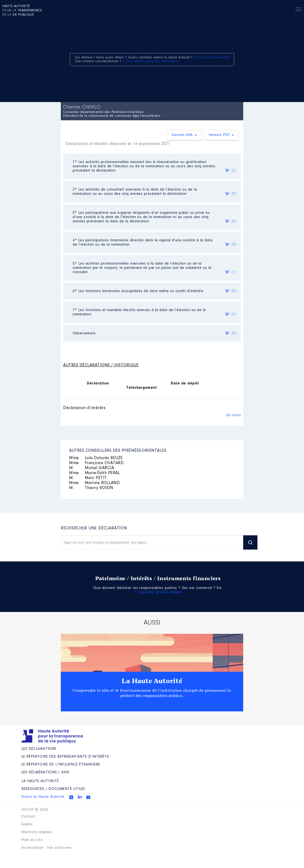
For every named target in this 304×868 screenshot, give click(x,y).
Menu (299, 10)
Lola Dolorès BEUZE (96, 458)
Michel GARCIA (92, 468)
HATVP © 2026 (35, 810)
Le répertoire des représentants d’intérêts (65, 757)
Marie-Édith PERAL (95, 473)
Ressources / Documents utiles (53, 789)
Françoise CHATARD (96, 463)
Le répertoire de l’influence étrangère (61, 765)
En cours (234, 415)
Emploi (27, 824)
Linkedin (80, 797)
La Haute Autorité (152, 681)
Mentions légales (37, 832)
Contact (28, 817)
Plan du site (32, 840)
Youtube (88, 797)
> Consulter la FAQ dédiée (158, 592)
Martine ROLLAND (94, 483)
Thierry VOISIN (91, 488)
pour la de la (22, 11)
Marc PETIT (88, 478)
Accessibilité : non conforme (46, 848)
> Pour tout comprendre (212, 58)
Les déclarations (39, 749)
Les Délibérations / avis (45, 772)
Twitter (71, 797)
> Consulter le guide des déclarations (151, 61)
